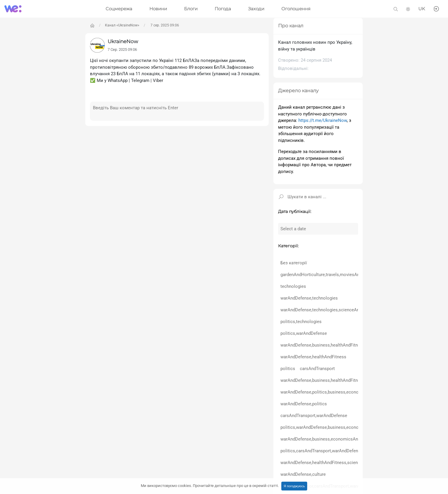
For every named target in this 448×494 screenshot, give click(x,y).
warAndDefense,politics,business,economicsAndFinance (336, 392)
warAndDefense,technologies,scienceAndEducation (331, 310)
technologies (293, 286)
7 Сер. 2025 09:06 (122, 49)
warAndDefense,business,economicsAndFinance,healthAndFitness (346, 439)
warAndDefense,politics (304, 404)
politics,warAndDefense (304, 333)
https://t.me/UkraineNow (323, 120)
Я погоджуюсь (294, 486)
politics (288, 369)
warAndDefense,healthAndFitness (313, 357)
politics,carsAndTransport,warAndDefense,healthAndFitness (339, 451)
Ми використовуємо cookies (210, 486)
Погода (223, 9)
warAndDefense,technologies (309, 298)
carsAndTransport (317, 369)
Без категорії (294, 263)
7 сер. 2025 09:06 (164, 25)
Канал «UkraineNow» (122, 25)
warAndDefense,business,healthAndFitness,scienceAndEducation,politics (352, 380)
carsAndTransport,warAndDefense (314, 416)
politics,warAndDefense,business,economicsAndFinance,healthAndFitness (353, 427)
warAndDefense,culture (303, 474)
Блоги (191, 9)
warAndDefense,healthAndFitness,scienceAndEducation (335, 463)
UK (422, 9)
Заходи (256, 9)
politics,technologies (301, 322)
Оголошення (296, 9)
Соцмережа (119, 9)
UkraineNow (123, 41)
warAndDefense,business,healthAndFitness (323, 345)
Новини (158, 9)
